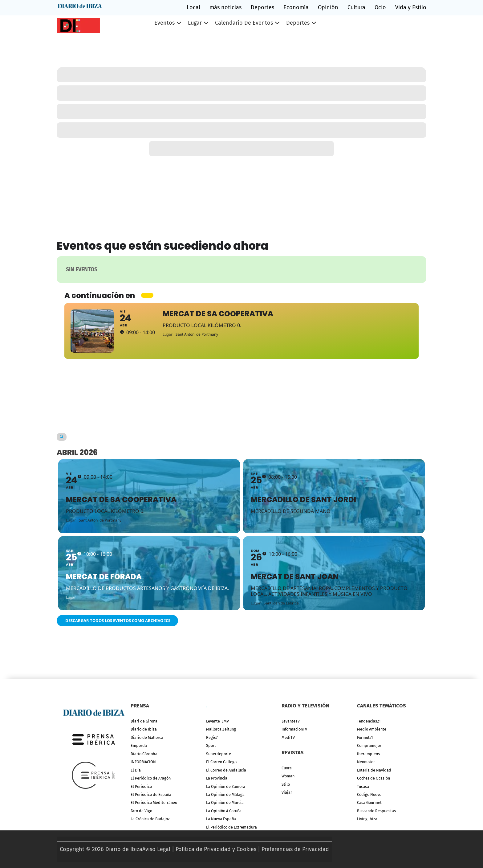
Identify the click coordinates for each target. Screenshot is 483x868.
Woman (288, 776)
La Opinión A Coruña (224, 811)
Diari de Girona (144, 721)
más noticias (225, 7)
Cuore (287, 768)
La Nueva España (221, 819)
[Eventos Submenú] (179, 23)
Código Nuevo (369, 794)
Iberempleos (368, 754)
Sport (211, 745)
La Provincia (217, 778)
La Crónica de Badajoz (150, 819)
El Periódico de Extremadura (231, 827)
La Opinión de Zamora (226, 786)
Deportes (262, 7)
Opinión (328, 7)
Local (193, 7)
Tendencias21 (369, 721)
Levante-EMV (217, 721)
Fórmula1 (365, 737)
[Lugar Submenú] (206, 23)
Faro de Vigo (141, 811)
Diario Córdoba (144, 754)
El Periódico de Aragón (151, 778)
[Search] (62, 437)
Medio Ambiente (372, 729)
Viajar (287, 792)
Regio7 (212, 737)
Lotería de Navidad (374, 770)
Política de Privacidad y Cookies (216, 849)
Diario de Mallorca (147, 737)
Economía (296, 7)
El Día (136, 770)
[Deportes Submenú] (314, 23)
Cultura (356, 7)
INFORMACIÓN (143, 762)
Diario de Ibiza (144, 729)
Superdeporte (219, 754)
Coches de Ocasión (373, 778)
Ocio (380, 7)
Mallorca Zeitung (221, 729)
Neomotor (366, 762)
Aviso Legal (156, 849)
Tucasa (363, 786)
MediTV (288, 737)
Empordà (139, 745)
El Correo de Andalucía (226, 770)
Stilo (286, 784)
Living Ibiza (367, 819)
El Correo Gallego (221, 762)
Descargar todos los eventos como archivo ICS (117, 620)
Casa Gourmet (369, 802)
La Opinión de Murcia (225, 802)
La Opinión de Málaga (225, 794)
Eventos (164, 23)
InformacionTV (294, 729)
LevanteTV (291, 721)
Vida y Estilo (411, 7)
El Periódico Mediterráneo (154, 802)
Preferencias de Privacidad (295, 849)
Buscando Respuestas (376, 811)
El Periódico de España (151, 794)
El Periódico (141, 786)
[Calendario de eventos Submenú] (277, 23)
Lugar (195, 23)
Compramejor (369, 745)
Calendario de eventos (244, 23)
